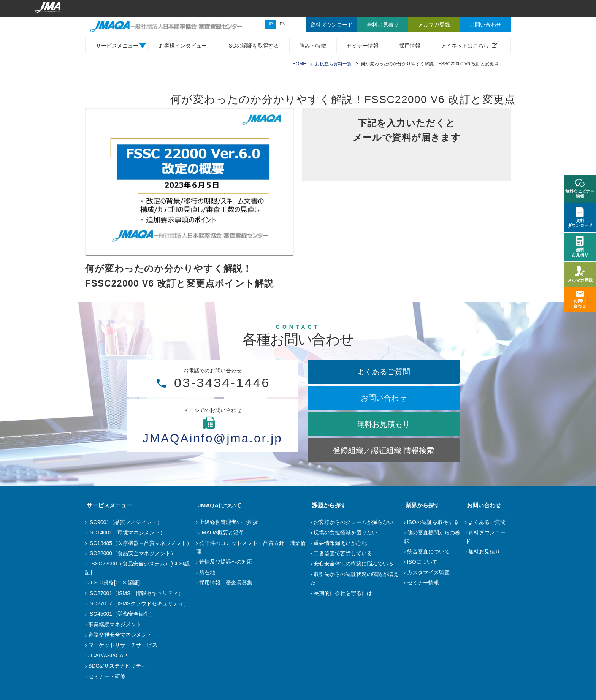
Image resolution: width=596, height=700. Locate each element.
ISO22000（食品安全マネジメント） (132, 553)
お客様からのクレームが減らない (353, 522)
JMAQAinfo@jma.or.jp (212, 438)
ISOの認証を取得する (253, 46)
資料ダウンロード (580, 217)
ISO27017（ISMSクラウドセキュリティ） (139, 603)
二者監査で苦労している (343, 553)
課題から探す (328, 505)
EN (283, 24)
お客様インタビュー (183, 46)
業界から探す (421, 505)
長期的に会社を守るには (343, 593)
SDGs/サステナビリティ (117, 666)
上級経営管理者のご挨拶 (228, 522)
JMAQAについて (218, 505)
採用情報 (410, 46)
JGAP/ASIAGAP (108, 656)
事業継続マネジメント (115, 624)
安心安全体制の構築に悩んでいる (353, 564)
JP (270, 24)
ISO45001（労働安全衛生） (121, 614)
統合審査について (428, 551)
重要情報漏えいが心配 (340, 543)
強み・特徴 (313, 46)
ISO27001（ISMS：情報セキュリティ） (136, 593)
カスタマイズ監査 (428, 572)
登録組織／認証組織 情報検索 (384, 450)
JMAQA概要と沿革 (222, 532)
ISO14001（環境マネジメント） (127, 532)
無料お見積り (484, 551)
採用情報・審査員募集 (226, 583)
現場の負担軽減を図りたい (346, 532)
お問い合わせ (384, 398)
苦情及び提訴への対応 (226, 562)
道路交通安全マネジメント (120, 635)
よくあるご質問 (384, 372)
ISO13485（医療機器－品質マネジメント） (140, 543)
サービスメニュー (108, 505)
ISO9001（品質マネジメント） (125, 522)
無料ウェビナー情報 (580, 189)
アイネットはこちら (465, 46)
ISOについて (422, 562)
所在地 (207, 572)
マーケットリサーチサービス (123, 645)
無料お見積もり (384, 424)
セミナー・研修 (107, 676)
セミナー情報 (363, 46)
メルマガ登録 (580, 274)
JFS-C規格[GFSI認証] (114, 583)
